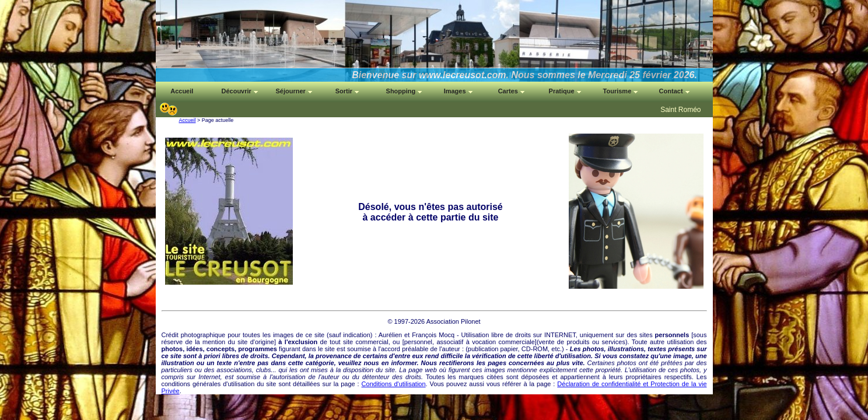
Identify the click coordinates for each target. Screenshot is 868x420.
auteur (451, 349)
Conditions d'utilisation (394, 384)
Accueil (188, 120)
